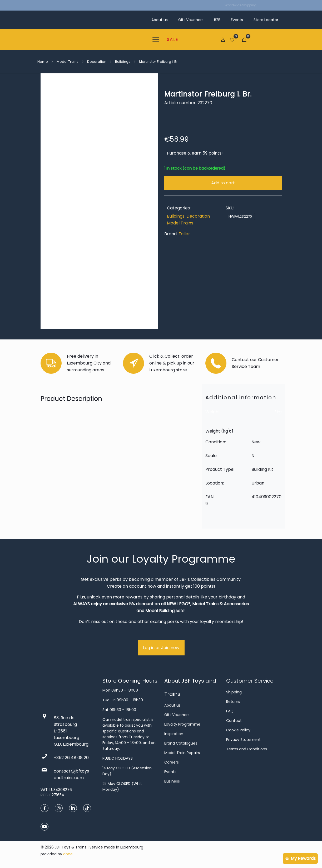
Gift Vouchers (177, 715)
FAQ (230, 711)
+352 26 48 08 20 (71, 758)
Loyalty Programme (182, 724)
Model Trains (68, 62)
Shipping (234, 692)
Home (43, 62)
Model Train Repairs (182, 753)
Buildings (123, 62)
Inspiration (174, 734)
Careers (172, 762)
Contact (234, 721)
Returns (233, 702)
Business (172, 781)
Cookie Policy (238, 730)
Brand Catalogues (181, 743)
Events (170, 772)
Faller (184, 234)
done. (68, 854)
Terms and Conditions (247, 749)
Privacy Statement (243, 740)
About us (172, 705)
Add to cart (223, 183)
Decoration (97, 62)
